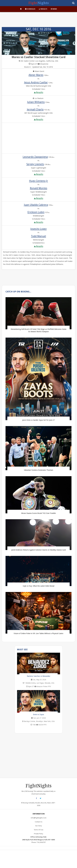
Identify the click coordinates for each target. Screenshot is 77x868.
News (54, 9)
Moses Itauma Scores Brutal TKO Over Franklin (39, 513)
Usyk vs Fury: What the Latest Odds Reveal (39, 586)
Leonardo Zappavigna (35, 157)
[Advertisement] (38, 20)
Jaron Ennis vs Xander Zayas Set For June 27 (38, 420)
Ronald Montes (39, 188)
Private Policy (38, 834)
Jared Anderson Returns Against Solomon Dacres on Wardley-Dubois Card (38, 550)
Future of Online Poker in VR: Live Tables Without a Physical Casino (38, 633)
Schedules (30, 9)
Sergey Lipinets (35, 164)
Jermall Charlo (35, 109)
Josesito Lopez (38, 229)
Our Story (38, 826)
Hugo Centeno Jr (38, 181)
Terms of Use (38, 830)
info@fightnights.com (39, 818)
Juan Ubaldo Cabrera (36, 205)
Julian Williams (36, 102)
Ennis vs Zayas (38, 714)
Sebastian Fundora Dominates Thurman (38, 470)
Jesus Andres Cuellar (36, 82)
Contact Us (39, 822)
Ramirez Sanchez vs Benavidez (39, 676)
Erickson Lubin (36, 212)
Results (43, 9)
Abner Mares (36, 75)
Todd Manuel (38, 236)
